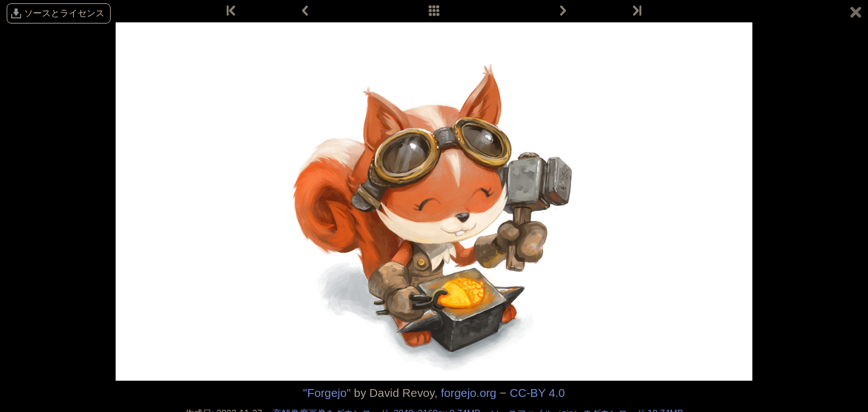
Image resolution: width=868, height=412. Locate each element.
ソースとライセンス (64, 13)
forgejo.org (468, 393)
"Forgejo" (327, 393)
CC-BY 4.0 (537, 393)
